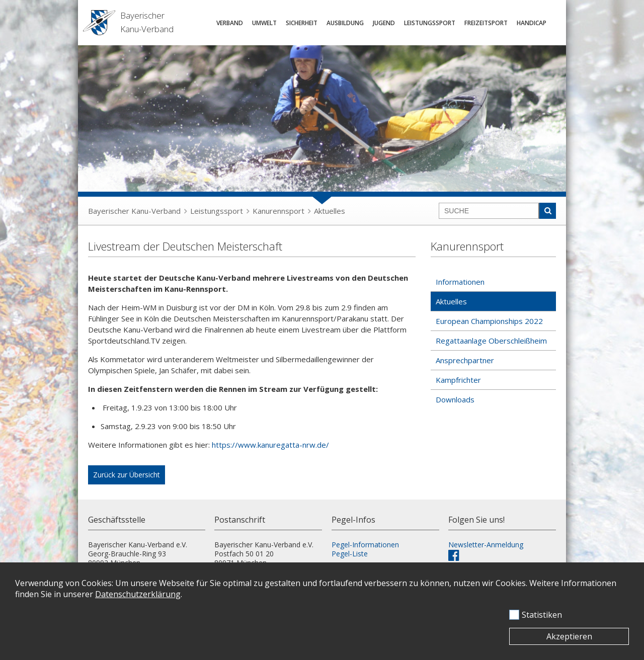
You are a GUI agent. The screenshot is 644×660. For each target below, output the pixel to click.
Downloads (455, 399)
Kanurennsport (278, 211)
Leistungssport (430, 23)
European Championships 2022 (489, 321)
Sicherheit (302, 23)
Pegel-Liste (350, 554)
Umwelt (264, 23)
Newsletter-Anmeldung (486, 545)
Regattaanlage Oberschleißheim (491, 341)
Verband (230, 23)
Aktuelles (330, 211)
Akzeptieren (569, 636)
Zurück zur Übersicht (127, 475)
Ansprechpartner (465, 360)
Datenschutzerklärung (138, 594)
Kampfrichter (458, 380)
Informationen (460, 282)
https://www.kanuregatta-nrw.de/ (270, 445)
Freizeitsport (486, 23)
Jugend (384, 23)
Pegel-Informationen (365, 545)
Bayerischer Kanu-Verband (134, 211)
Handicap (532, 23)
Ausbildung (345, 23)
